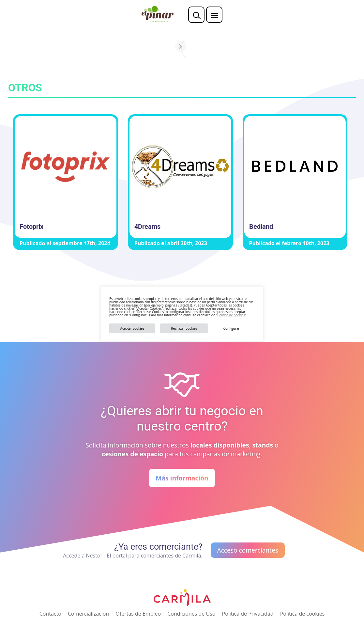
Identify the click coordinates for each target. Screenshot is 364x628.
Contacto (50, 614)
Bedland (261, 227)
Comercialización (88, 614)
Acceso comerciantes (248, 550)
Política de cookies (231, 315)
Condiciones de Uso (191, 614)
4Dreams (147, 227)
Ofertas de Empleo (138, 614)
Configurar (232, 328)
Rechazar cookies (184, 328)
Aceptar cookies (132, 328)
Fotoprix (31, 227)
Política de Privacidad (248, 614)
